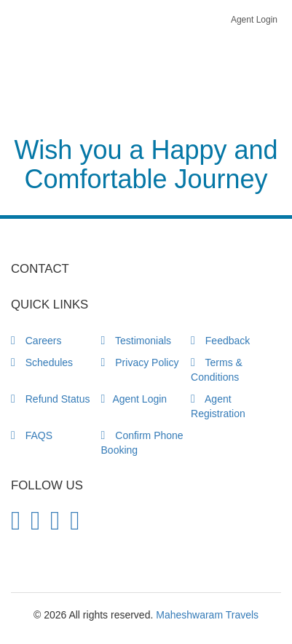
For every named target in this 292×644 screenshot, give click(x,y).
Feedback (220, 341)
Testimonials (137, 341)
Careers (36, 341)
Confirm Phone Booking (142, 443)
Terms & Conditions (217, 370)
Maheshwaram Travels (207, 615)
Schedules (42, 362)
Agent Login (254, 20)
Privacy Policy (140, 362)
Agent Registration (218, 406)
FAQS (32, 435)
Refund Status (50, 399)
